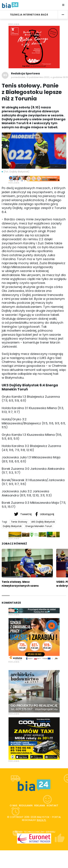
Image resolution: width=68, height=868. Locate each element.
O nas (13, 805)
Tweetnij (23, 514)
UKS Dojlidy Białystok (43, 522)
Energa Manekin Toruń (39, 526)
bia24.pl (41, 820)
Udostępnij (45, 514)
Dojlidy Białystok (12, 526)
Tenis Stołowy (19, 522)
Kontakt (52, 805)
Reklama (40, 805)
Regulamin (26, 805)
